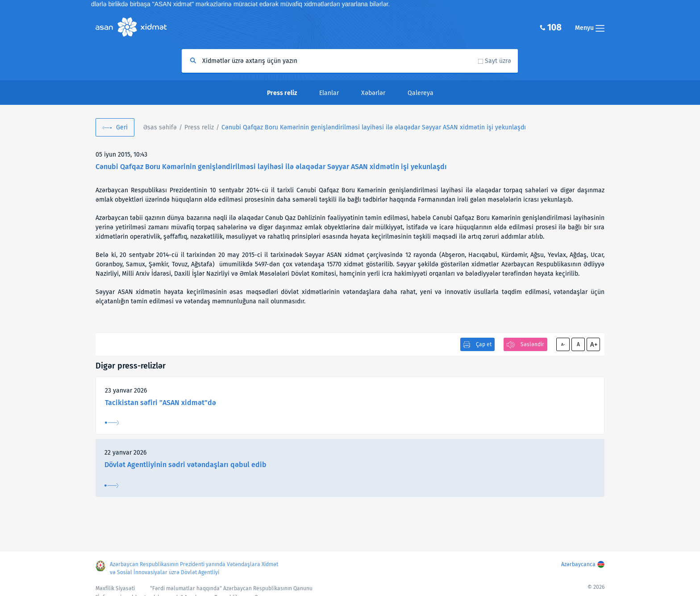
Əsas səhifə (160, 127)
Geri (122, 127)
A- (563, 344)
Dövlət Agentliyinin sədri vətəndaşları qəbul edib (185, 465)
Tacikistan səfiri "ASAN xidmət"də (160, 403)
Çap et (484, 344)
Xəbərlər (373, 93)
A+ (594, 344)
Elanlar (329, 93)
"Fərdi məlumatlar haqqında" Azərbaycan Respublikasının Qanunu (231, 588)
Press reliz (199, 127)
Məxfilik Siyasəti (115, 588)
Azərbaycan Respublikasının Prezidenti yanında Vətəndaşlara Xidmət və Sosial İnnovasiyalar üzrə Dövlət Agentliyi (194, 568)
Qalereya (421, 93)
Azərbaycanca (578, 564)
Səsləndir (532, 344)
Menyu (590, 28)
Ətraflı (112, 423)
